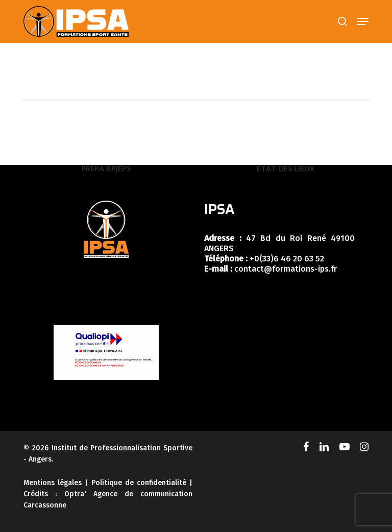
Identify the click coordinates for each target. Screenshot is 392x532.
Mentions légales (53, 483)
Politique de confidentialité (139, 483)
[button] (363, 21)
